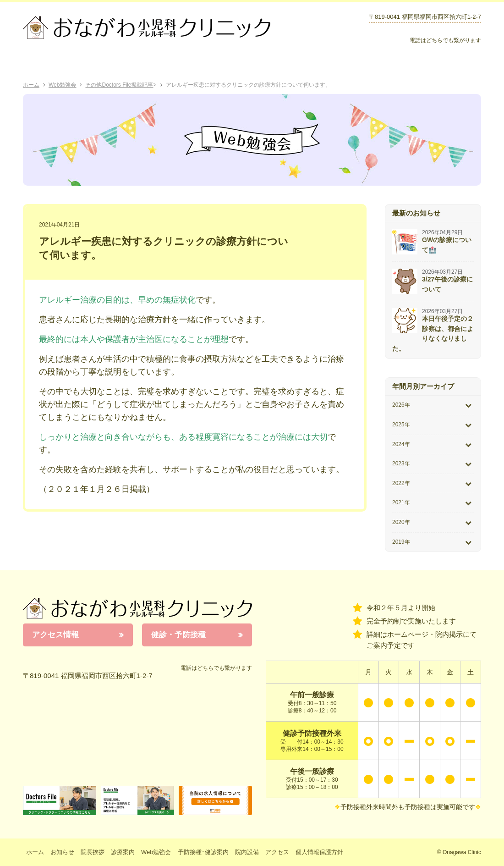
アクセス (451, 64)
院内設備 (396, 64)
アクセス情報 (55, 635)
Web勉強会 (205, 64)
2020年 (401, 522)
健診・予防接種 (178, 635)
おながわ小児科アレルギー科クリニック (137, 608)
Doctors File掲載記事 (127, 85)
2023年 (401, 463)
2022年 (401, 483)
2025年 (401, 425)
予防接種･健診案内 (278, 64)
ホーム (49, 64)
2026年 (401, 405)
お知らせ (345, 64)
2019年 (401, 542)
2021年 (401, 502)
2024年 (401, 444)
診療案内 (150, 64)
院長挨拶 (100, 64)
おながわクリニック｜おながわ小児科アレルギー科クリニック (147, 28)
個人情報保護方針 (319, 852)
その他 (93, 85)
